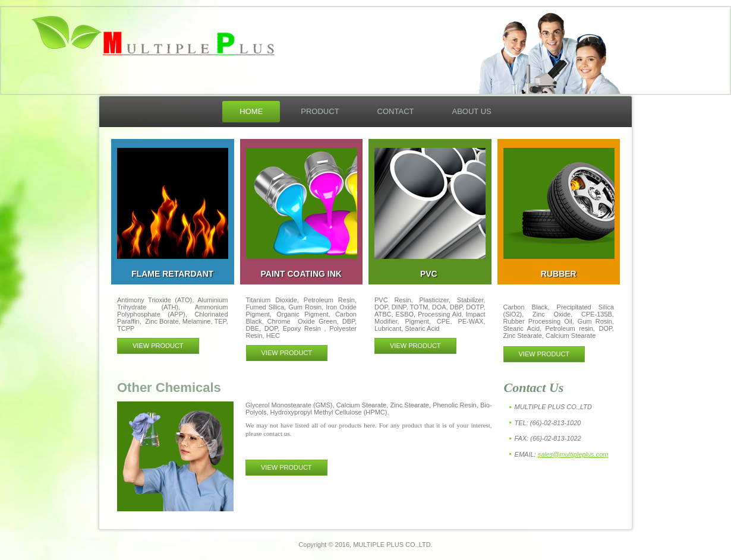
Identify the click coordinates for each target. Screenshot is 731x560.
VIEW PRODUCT (158, 346)
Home (251, 111)
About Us (471, 111)
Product (320, 111)
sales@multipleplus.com (573, 454)
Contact (396, 111)
